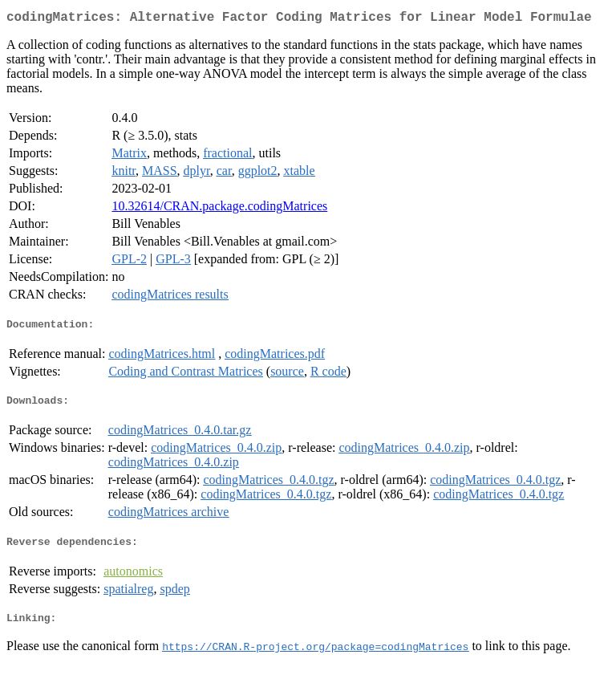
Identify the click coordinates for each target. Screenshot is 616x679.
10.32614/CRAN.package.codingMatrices (219, 209)
